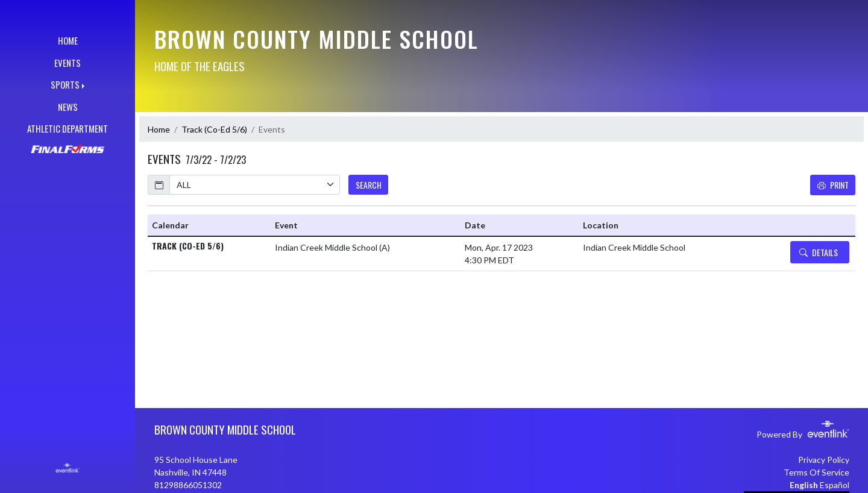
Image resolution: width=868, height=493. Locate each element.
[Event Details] (820, 252)
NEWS (68, 107)
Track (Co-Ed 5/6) (214, 129)
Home (159, 129)
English (804, 485)
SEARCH (369, 185)
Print (833, 185)
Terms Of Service (816, 472)
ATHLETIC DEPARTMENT (68, 128)
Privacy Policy (824, 460)
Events (272, 129)
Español (835, 485)
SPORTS (65, 84)
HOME (68, 40)
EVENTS (68, 63)
